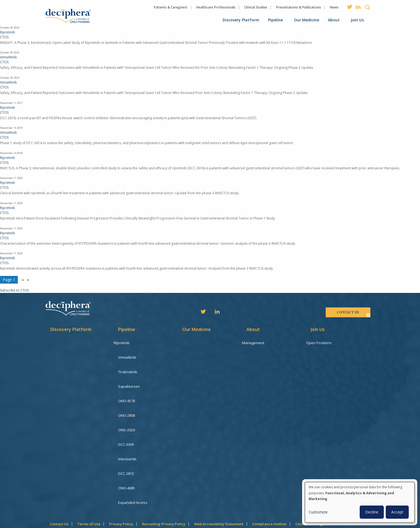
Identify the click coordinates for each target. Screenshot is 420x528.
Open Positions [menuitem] (323, 343)
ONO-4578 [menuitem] (127, 392)
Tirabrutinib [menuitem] (128, 367)
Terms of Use (89, 498)
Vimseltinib (8, 57)
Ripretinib (8, 32)
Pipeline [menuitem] (276, 20)
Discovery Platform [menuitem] (241, 20)
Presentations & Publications (299, 7)
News (334, 7)
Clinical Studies (256, 7)
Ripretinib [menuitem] (126, 343)
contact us (348, 312)
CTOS (4, 37)
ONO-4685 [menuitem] (127, 466)
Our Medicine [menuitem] (307, 20)
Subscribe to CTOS (14, 290)
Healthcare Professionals (216, 7)
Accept (397, 512)
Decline (372, 512)
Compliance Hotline (269, 498)
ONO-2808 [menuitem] (127, 404)
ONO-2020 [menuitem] (127, 417)
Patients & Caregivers (171, 7)
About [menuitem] (334, 20)
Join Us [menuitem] (357, 20)
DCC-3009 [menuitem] (126, 429)
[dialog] (360, 502)
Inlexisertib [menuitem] (127, 441)
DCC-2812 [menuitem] (126, 454)
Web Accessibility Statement (219, 498)
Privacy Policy (121, 498)
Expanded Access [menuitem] (133, 478)
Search (367, 7)
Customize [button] (318, 512)
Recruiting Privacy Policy (164, 498)
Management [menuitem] (258, 343)
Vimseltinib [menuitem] (127, 355)
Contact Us (59, 498)
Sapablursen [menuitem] (129, 380)
